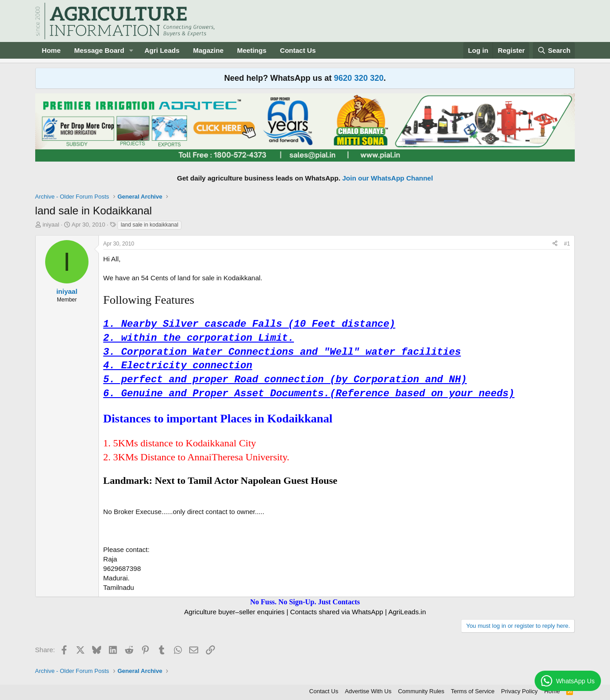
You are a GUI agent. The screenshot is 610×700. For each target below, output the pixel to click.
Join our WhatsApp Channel (388, 178)
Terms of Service (473, 691)
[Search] (554, 50)
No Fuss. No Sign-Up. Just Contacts (305, 602)
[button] (131, 50)
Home (51, 50)
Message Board (99, 50)
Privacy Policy (519, 691)
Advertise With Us (368, 691)
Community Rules (421, 691)
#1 (567, 244)
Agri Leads (162, 50)
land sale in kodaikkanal (149, 225)
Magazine (209, 50)
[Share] (555, 244)
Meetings (252, 50)
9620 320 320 (359, 78)
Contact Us (298, 50)
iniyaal (51, 225)
